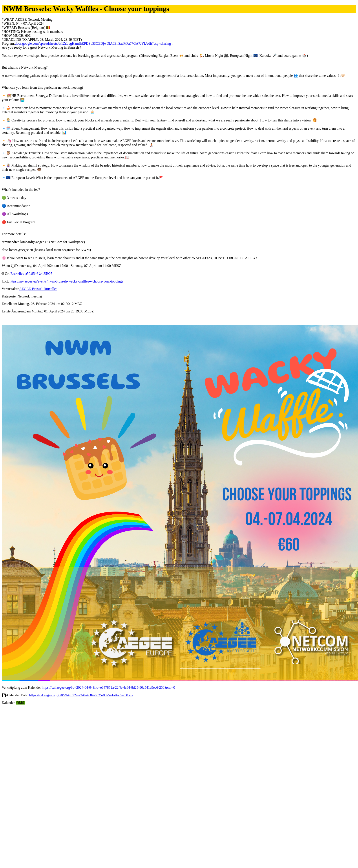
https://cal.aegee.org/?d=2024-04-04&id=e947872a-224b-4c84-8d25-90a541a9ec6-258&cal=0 (108, 687)
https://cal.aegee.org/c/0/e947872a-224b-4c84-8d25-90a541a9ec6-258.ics (81, 695)
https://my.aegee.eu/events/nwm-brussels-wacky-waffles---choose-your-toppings (66, 281)
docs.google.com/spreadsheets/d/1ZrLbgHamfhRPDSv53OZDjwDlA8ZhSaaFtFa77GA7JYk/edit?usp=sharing (93, 43)
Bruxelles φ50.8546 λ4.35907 (31, 274)
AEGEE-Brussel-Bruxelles (38, 289)
